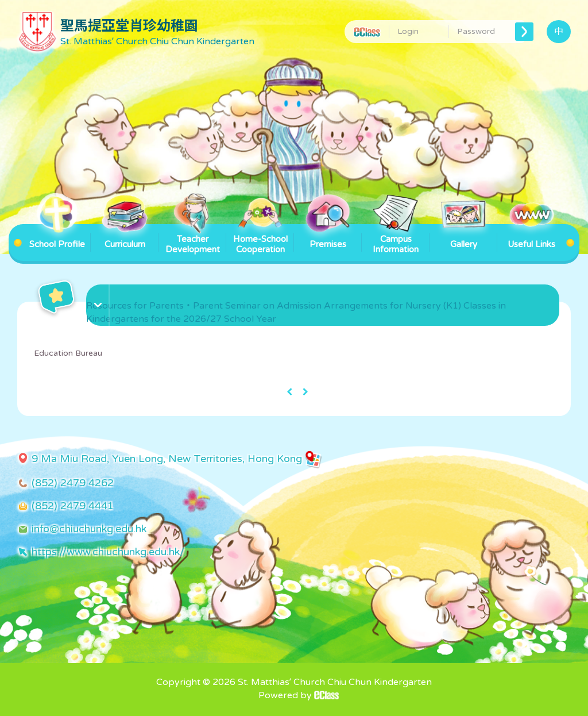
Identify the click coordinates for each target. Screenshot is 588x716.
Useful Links (531, 237)
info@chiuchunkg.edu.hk (89, 529)
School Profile (57, 237)
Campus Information (396, 239)
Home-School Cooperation (260, 239)
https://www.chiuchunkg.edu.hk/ (108, 552)
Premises (328, 237)
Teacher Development (193, 239)
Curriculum (125, 237)
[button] (324, 292)
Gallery (463, 237)
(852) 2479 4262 (73, 483)
